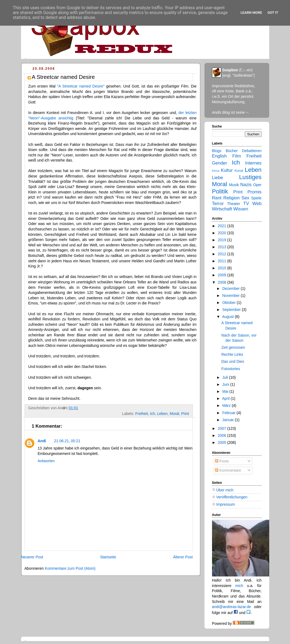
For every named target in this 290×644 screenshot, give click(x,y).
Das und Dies (233, 361)
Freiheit (141, 414)
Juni (226, 384)
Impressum (226, 504)
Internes (253, 163)
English (219, 156)
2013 (222, 247)
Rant (217, 198)
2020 (222, 233)
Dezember (231, 289)
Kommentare (228, 470)
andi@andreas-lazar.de (232, 607)
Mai (226, 391)
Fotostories (231, 369)
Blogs (217, 151)
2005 (222, 442)
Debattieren (252, 151)
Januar (229, 420)
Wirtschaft (222, 209)
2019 (222, 240)
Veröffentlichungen (232, 497)
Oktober (230, 303)
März (227, 405)
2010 (222, 268)
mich (239, 586)
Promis (254, 192)
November (231, 296)
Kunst (239, 171)
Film (237, 156)
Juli (226, 377)
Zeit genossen (233, 347)
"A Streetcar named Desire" (81, 86)
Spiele (256, 198)
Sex (245, 198)
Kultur (227, 170)
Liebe (218, 178)
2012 (222, 254)
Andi (42, 441)
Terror (218, 204)
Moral (174, 414)
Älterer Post (183, 557)
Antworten (46, 461)
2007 (222, 428)
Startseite (108, 557)
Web (257, 204)
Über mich (225, 490)
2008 (222, 282)
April (226, 398)
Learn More (251, 13)
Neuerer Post (32, 557)
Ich (153, 414)
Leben (162, 414)
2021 (222, 226)
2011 (222, 261)
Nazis (246, 185)
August (228, 317)
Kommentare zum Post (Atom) (70, 568)
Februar (229, 413)
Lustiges (250, 177)
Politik (220, 191)
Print (185, 414)
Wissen (241, 209)
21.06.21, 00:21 (67, 441)
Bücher (232, 151)
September (232, 310)
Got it (273, 13)
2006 (222, 435)
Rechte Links (232, 354)
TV (246, 204)
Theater (234, 204)
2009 (222, 275)
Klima (216, 171)
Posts (222, 461)
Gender (220, 163)
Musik (234, 185)
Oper (257, 185)
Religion (232, 198)
